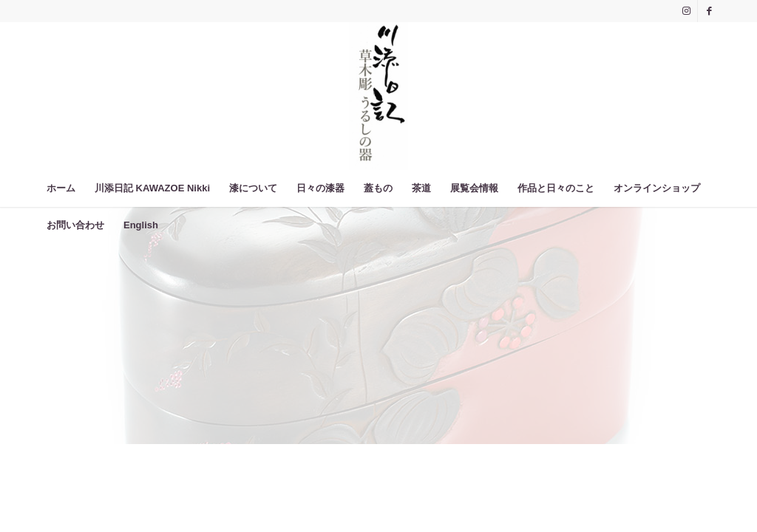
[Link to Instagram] (686, 11)
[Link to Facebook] (709, 11)
